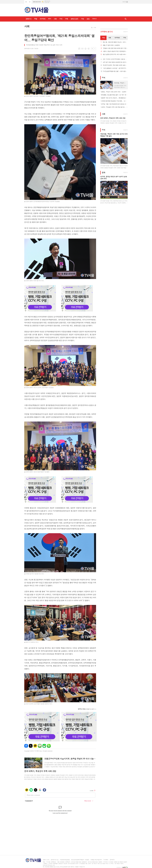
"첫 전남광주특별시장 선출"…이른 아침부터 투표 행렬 (115, 71)
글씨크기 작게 (95, 49)
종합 (36, 19)
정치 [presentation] (125, 38)
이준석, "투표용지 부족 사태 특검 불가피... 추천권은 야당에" (114, 107)
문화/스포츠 (74, 19)
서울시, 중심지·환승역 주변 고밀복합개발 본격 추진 (115, 51)
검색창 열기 (126, 19)
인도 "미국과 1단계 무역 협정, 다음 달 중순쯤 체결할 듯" (115, 59)
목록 (79, 49)
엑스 (31, 746)
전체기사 (29, 19)
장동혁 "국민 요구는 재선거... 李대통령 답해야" (114, 98)
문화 (103, 173)
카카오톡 (35, 746)
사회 (55, 19)
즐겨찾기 (30, 2)
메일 (82, 49)
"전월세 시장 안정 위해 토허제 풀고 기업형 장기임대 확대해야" (115, 48)
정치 (61, 19)
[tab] (103, 38)
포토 (88, 19)
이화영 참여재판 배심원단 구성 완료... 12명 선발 (114, 101)
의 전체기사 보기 (86, 709)
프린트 (85, 49)
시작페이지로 (26, 2)
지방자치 (43, 19)
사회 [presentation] (110, 38)
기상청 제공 (47, 2)
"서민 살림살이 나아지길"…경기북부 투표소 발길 (115, 68)
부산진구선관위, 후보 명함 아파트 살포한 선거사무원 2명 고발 (115, 65)
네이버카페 (44, 746)
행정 (50, 19)
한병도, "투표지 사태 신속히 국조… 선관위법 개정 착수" (114, 92)
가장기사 (106, 32)
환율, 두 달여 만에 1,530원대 (111, 45)
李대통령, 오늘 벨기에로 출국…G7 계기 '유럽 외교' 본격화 (114, 95)
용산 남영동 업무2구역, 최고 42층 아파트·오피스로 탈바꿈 (115, 54)
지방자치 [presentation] (117, 38)
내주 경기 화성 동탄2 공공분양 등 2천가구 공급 (115, 62)
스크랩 (89, 49)
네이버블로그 (40, 746)
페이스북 (26, 746)
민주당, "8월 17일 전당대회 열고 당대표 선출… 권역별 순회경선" (114, 104)
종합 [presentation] (103, 38)
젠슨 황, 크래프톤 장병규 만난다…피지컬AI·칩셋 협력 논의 (115, 42)
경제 (66, 19)
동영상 (94, 19)
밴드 (49, 746)
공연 (82, 19)
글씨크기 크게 (92, 49)
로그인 (124, 2)
